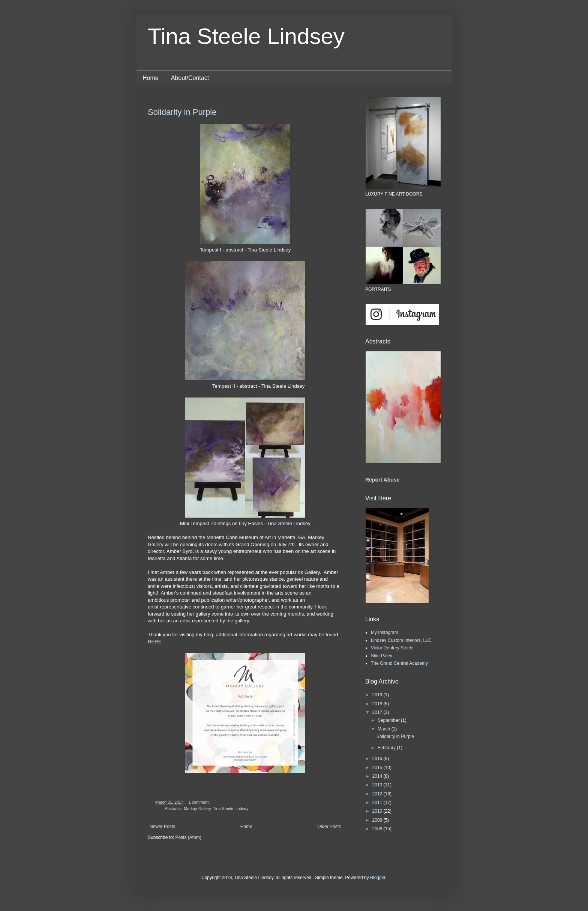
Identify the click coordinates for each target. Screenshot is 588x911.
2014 (378, 776)
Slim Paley (382, 656)
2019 (378, 695)
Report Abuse (382, 480)
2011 (378, 803)
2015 (378, 768)
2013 (378, 785)
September (389, 720)
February (387, 748)
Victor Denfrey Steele (392, 648)
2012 (378, 794)
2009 (378, 820)
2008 (378, 829)
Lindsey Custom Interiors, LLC (401, 640)
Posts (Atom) (188, 837)
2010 (378, 811)
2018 (378, 704)
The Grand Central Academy (399, 663)
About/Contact (190, 78)
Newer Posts (162, 827)
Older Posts (329, 827)
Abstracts (173, 809)
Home (151, 78)
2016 (378, 759)
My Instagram (385, 632)
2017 (378, 712)
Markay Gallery (197, 809)
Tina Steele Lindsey (246, 36)
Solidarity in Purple (182, 112)
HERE (155, 642)
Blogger (378, 878)
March (385, 729)
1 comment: (200, 802)
